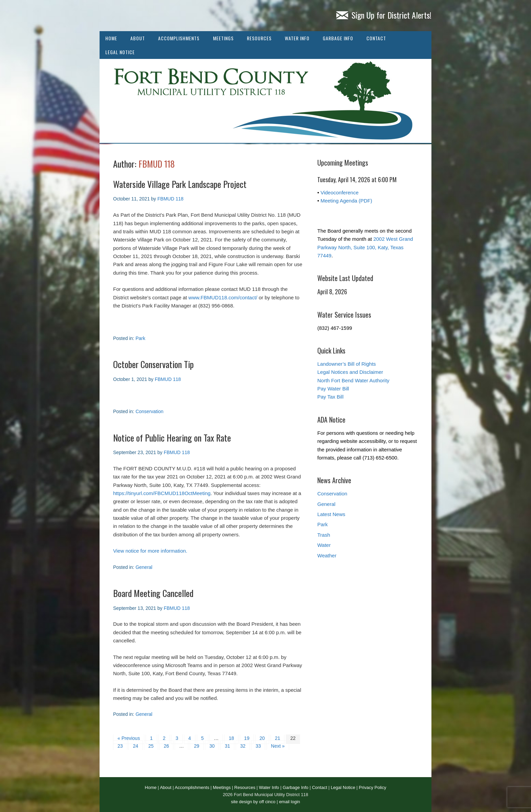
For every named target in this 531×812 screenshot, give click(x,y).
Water (324, 545)
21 (278, 738)
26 (166, 746)
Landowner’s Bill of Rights (347, 364)
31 (228, 746)
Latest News (331, 514)
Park (140, 338)
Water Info (297, 38)
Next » (278, 746)
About (138, 38)
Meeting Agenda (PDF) (346, 201)
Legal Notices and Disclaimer (350, 372)
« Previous (129, 738)
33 (258, 746)
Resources (259, 38)
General (144, 567)
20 (262, 738)
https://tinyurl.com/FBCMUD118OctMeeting (162, 493)
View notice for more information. (150, 551)
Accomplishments (179, 38)
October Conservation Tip (153, 364)
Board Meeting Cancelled (153, 593)
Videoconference (339, 193)
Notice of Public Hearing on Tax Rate (172, 438)
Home (111, 38)
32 (243, 746)
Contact (376, 38)
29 (197, 746)
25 (151, 746)
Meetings (223, 38)
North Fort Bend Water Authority (353, 380)
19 (247, 738)
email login (290, 802)
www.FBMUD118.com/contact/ (223, 297)
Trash (324, 535)
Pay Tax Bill (330, 397)
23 (120, 746)
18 (231, 738)
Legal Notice (120, 52)
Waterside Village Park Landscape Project (180, 184)
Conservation (150, 411)
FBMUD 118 (157, 164)
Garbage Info (338, 38)
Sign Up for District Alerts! (384, 15)
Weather (327, 555)
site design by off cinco (253, 802)
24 (135, 746)
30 (212, 746)
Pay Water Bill (333, 389)
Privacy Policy (373, 787)
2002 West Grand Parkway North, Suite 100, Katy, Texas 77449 (365, 247)
